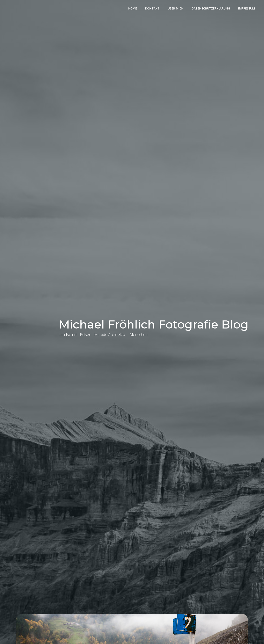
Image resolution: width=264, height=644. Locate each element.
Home (133, 8)
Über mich (176, 8)
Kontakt (152, 8)
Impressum (247, 8)
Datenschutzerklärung (211, 8)
